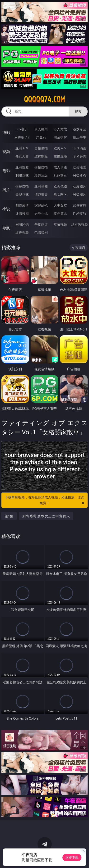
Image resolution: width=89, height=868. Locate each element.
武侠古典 (80, 205)
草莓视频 (60, 224)
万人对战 (60, 129)
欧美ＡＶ (60, 148)
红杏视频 (22, 232)
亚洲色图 (41, 186)
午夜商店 (41, 224)
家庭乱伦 (41, 205)
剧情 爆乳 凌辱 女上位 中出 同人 (46, 516)
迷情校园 (22, 213)
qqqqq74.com (44, 99)
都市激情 (22, 205)
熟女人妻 (22, 156)
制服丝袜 (22, 175)
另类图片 (80, 194)
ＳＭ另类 (80, 156)
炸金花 (41, 137)
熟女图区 (60, 194)
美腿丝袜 (22, 194)
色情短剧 (41, 232)
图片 (6, 190)
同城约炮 (22, 224)
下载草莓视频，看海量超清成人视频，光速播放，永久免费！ (45, 500)
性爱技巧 (80, 213)
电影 (6, 171)
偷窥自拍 (22, 186)
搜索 (78, 111)
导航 (6, 228)
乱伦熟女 (60, 175)
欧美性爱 (80, 167)
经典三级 (41, 175)
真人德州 (41, 129)
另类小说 (41, 213)
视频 (6, 152)
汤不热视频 (80, 224)
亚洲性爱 (22, 167)
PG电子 (22, 129)
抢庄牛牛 (80, 137)
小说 (6, 209)
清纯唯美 (41, 194)
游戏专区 (80, 129)
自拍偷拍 (41, 148)
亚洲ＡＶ (22, 148)
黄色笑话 (60, 213)
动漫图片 (80, 186)
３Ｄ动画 (80, 148)
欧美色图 (60, 186)
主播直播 (60, 156)
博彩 (6, 132)
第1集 (9, 516)
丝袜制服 (41, 156)
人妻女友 (60, 205)
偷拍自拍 (41, 167)
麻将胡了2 (22, 137)
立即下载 (72, 857)
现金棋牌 (60, 137)
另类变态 (80, 175)
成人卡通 (60, 167)
